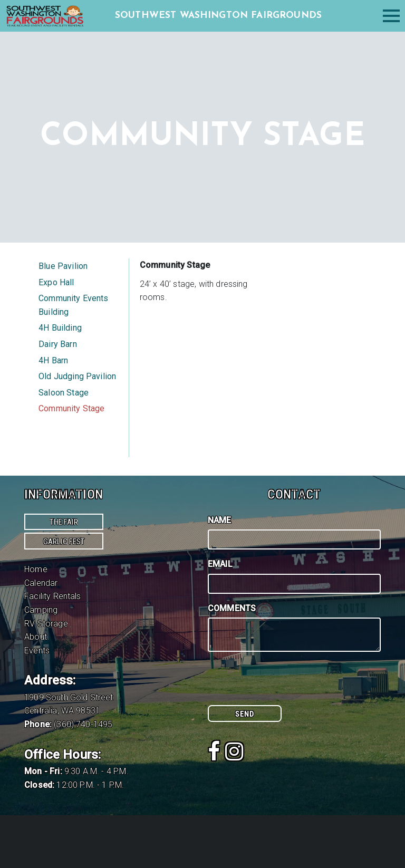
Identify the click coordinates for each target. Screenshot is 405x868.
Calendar (41, 583)
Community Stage (71, 408)
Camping (41, 610)
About (36, 637)
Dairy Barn (58, 344)
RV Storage (46, 624)
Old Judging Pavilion (77, 376)
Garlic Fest (64, 542)
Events (37, 650)
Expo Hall (56, 282)
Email (220, 564)
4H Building (60, 328)
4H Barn (53, 360)
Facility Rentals (53, 596)
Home (36, 569)
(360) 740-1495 (83, 724)
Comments (232, 608)
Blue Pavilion (63, 266)
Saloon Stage (64, 393)
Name (220, 520)
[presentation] (288, 684)
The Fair (64, 522)
